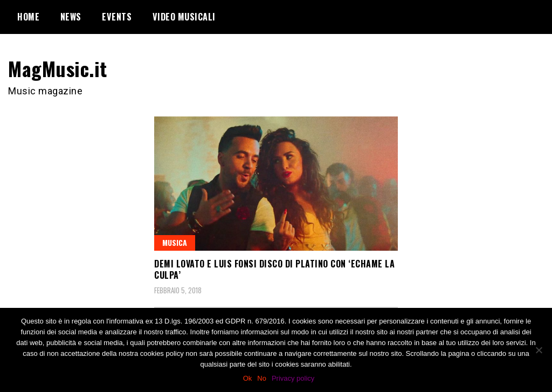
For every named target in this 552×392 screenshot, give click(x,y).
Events (117, 17)
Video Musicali (184, 17)
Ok (248, 378)
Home (28, 17)
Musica (175, 242)
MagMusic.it (58, 68)
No (262, 378)
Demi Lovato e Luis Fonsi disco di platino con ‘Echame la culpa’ (274, 269)
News (71, 17)
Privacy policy (293, 378)
